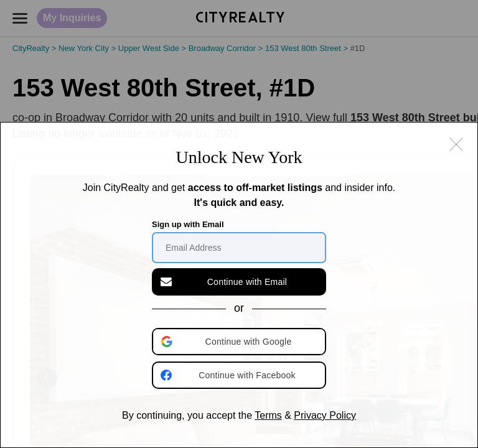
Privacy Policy (325, 415)
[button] (240, 342)
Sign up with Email (188, 224)
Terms (268, 415)
